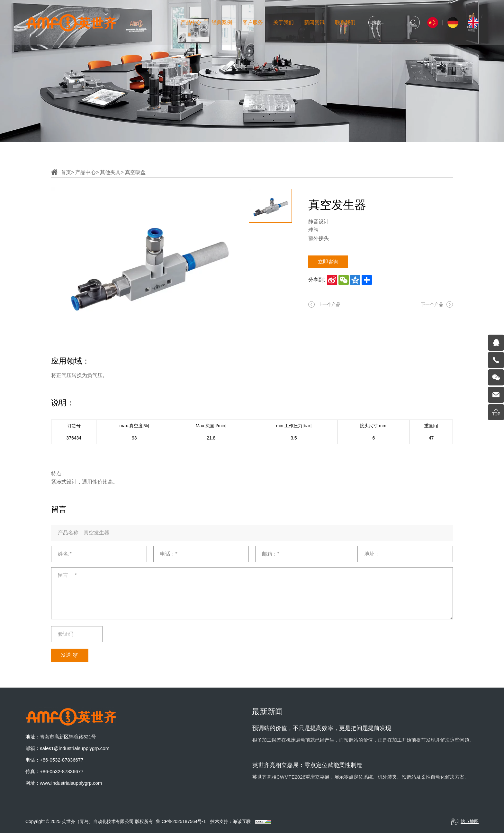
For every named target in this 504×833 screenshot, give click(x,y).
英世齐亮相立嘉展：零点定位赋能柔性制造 (307, 765)
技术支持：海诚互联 (230, 821)
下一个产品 (432, 304)
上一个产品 (329, 304)
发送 (70, 655)
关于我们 (283, 22)
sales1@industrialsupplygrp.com (75, 748)
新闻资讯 (314, 22)
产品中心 (191, 22)
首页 (66, 172)
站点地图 (465, 822)
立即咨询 (328, 262)
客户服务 (253, 22)
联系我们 (345, 22)
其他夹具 (110, 172)
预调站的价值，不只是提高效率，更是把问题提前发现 (322, 728)
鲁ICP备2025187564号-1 (181, 821)
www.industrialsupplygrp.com (71, 783)
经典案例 (222, 22)
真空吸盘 (135, 172)
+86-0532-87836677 (62, 760)
